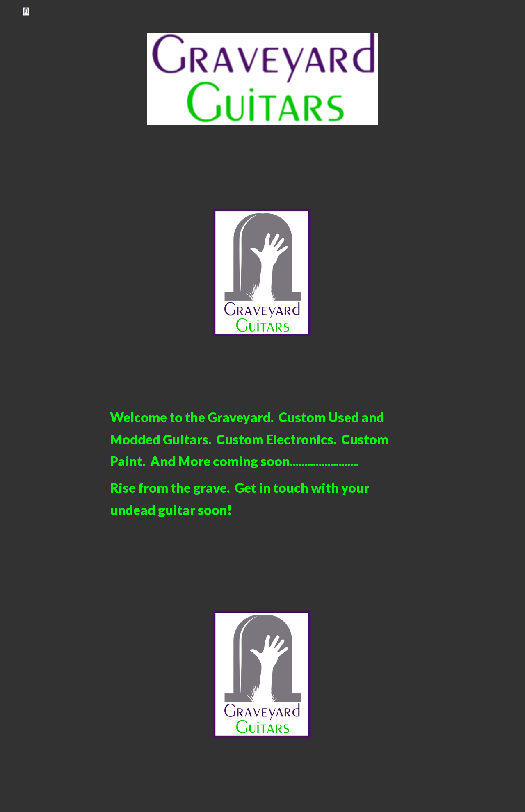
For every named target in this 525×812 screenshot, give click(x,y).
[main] (262, 463)
